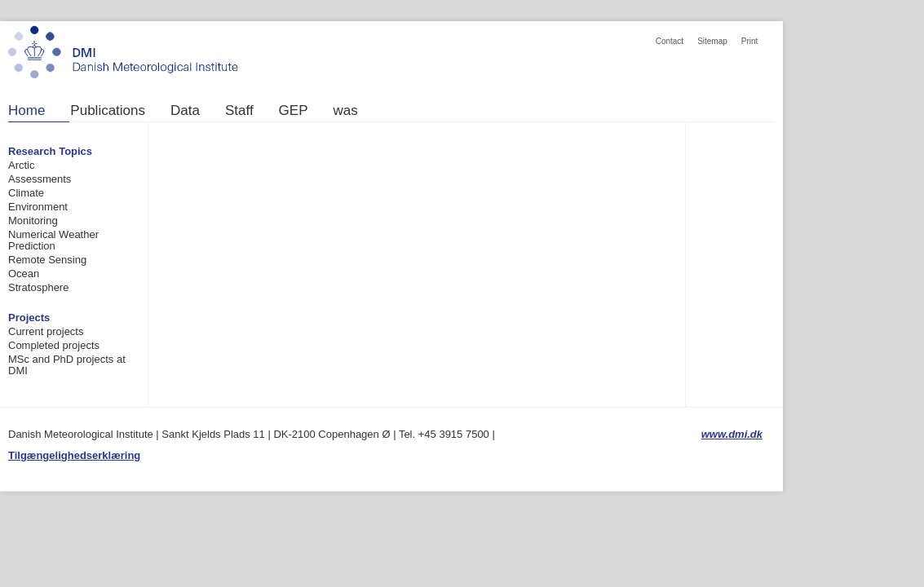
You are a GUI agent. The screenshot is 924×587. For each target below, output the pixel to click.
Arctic (22, 165)
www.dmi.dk (732, 434)
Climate (26, 193)
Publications (108, 111)
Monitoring (33, 221)
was (346, 111)
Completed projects (54, 345)
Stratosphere (38, 287)
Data (185, 111)
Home (27, 111)
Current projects (46, 331)
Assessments (40, 179)
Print (750, 41)
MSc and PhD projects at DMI (67, 365)
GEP (294, 111)
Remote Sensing (47, 260)
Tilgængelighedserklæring (74, 455)
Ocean (24, 274)
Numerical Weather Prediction (53, 240)
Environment (38, 207)
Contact (670, 41)
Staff (239, 111)
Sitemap (712, 41)
